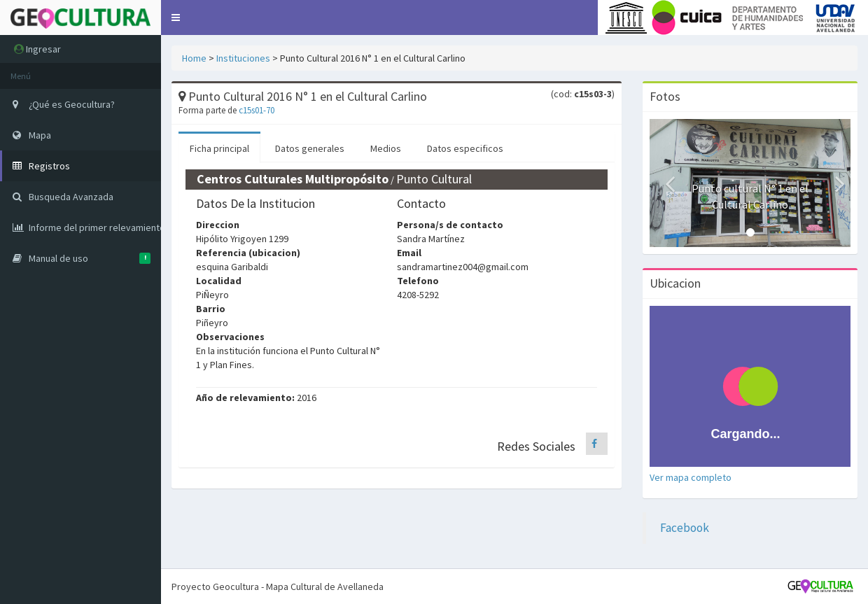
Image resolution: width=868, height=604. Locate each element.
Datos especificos (465, 148)
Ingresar (37, 49)
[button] (176, 17)
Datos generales (310, 148)
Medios (386, 148)
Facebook (685, 528)
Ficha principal (219, 148)
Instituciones (243, 58)
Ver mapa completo (691, 477)
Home (194, 58)
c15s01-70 (257, 110)
